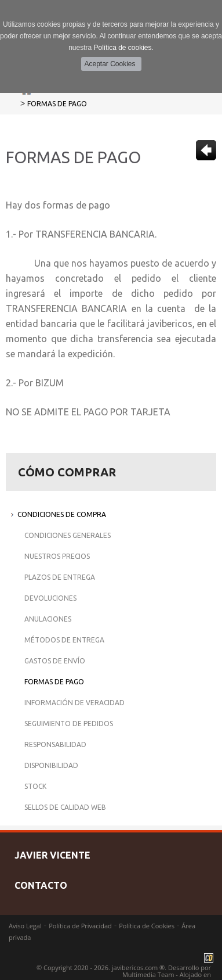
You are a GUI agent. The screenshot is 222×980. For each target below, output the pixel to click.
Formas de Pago (57, 104)
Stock (35, 786)
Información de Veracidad (74, 703)
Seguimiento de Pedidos (69, 724)
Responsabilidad (55, 744)
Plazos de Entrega (60, 577)
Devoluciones (50, 598)
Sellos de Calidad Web (65, 807)
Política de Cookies (147, 926)
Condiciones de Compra (62, 514)
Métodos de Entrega (64, 640)
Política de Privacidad (80, 926)
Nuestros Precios (57, 556)
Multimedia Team (148, 974)
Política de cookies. (123, 48)
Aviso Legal (25, 926)
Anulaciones (48, 619)
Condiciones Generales (68, 535)
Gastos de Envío (55, 661)
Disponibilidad (51, 765)
